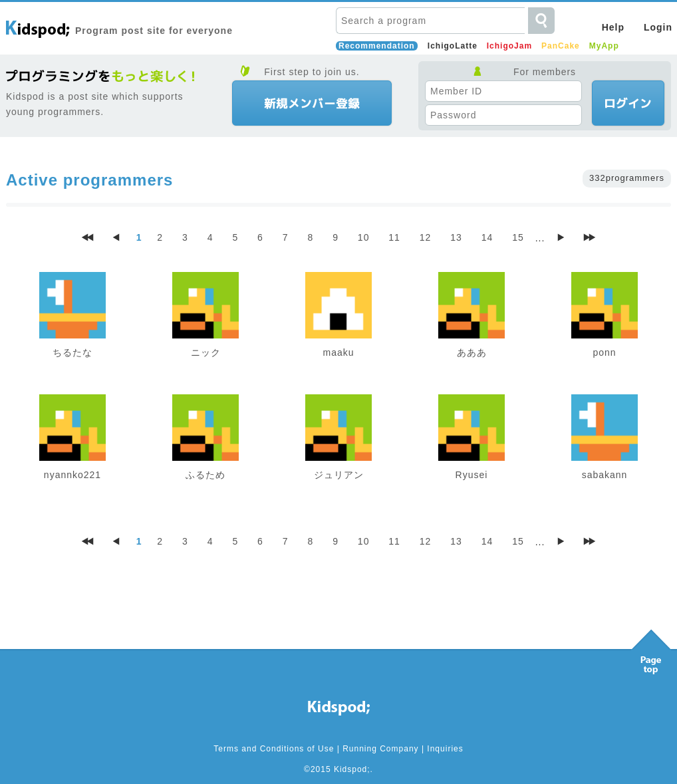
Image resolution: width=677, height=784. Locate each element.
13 (456, 237)
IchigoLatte (453, 46)
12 (426, 237)
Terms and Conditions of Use (274, 749)
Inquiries (445, 749)
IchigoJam (509, 46)
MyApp (604, 46)
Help (613, 27)
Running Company (380, 749)
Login (658, 27)
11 (394, 237)
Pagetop (651, 648)
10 (364, 237)
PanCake (561, 46)
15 (518, 237)
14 (487, 237)
